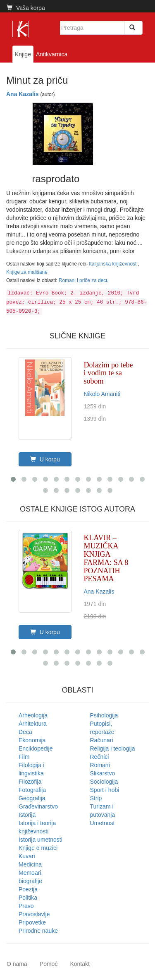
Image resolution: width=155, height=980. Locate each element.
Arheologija (33, 715)
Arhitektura (33, 724)
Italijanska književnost (113, 264)
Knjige (23, 54)
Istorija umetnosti (41, 840)
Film (24, 757)
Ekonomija (32, 740)
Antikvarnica (52, 54)
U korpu (45, 459)
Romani (100, 765)
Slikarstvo (103, 773)
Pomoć (49, 964)
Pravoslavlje (34, 914)
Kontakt (80, 964)
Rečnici (100, 757)
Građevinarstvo (38, 806)
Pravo (26, 906)
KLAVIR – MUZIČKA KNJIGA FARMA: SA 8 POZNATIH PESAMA (106, 558)
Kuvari (27, 856)
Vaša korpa (26, 8)
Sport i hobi (105, 790)
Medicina (30, 864)
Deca (25, 732)
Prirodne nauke (38, 931)
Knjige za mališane (27, 272)
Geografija (32, 798)
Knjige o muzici (38, 848)
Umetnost (103, 823)
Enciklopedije (36, 748)
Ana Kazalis (23, 94)
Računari (102, 740)
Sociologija (104, 782)
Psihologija (104, 715)
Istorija (27, 815)
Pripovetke (32, 922)
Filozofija (30, 782)
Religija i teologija (113, 748)
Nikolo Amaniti (102, 394)
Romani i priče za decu (84, 280)
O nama (17, 964)
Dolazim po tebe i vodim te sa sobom (108, 373)
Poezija (28, 889)
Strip (96, 798)
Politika (28, 898)
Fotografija (32, 790)
